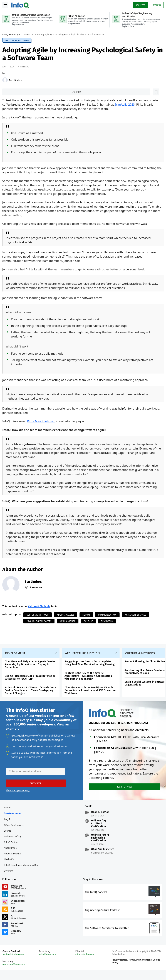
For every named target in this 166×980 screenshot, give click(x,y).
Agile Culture (69, 621)
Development (17, 656)
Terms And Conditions (140, 968)
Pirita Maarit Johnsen (42, 422)
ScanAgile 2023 (126, 105)
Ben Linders (17, 80)
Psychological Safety (40, 621)
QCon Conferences (15, 831)
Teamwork (108, 621)
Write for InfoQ (14, 842)
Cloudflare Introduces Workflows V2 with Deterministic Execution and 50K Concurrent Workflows (92, 693)
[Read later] (25, 92)
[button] (34, 788)
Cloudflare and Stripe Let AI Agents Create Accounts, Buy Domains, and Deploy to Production (31, 667)
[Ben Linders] (6, 80)
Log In (9, 825)
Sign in (156, 4)
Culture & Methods (18, 40)
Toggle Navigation (7, 4)
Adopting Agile (67, 615)
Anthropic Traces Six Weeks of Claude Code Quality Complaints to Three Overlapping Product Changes (31, 693)
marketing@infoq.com (15, 973)
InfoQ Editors (12, 848)
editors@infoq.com (85, 963)
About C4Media (14, 860)
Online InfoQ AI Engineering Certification (100, 844)
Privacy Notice (119, 968)
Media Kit (10, 865)
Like (13, 92)
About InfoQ (12, 854)
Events (9, 837)
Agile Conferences (137, 615)
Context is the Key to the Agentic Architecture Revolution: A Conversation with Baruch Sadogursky (89, 679)
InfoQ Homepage (12, 34)
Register (139, 4)
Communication (109, 615)
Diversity (10, 877)
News (29, 34)
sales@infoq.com (48, 963)
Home (8, 814)
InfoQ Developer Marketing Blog (23, 871)
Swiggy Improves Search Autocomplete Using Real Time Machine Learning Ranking (91, 666)
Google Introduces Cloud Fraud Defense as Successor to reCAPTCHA (31, 680)
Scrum (87, 615)
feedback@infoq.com (14, 963)
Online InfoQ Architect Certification (98, 830)
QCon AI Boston (100, 818)
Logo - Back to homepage (21, 4)
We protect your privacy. (18, 795)
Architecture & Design (84, 656)
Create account (14, 819)
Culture (90, 621)
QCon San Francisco (103, 855)
